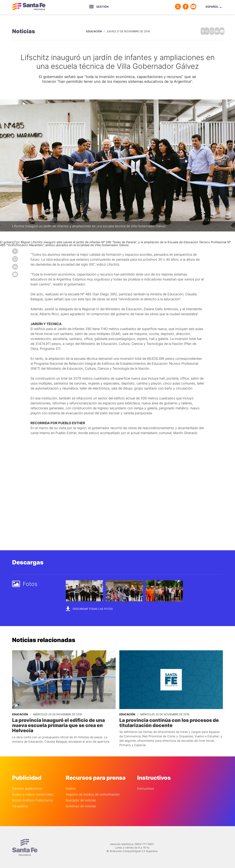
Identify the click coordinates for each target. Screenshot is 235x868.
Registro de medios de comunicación (93, 792)
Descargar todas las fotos (89, 607)
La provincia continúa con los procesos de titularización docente (166, 721)
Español (212, 7)
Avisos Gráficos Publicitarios (33, 798)
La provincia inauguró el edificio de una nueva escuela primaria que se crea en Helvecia (63, 721)
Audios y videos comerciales (33, 792)
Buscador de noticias (81, 798)
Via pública (20, 804)
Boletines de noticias (81, 804)
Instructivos (146, 786)
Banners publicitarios (27, 786)
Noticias (24, 30)
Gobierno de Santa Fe (29, 7)
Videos (71, 786)
